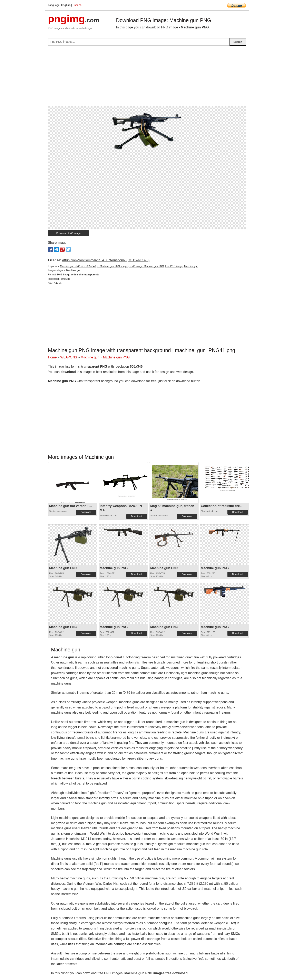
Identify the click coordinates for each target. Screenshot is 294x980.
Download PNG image (68, 233)
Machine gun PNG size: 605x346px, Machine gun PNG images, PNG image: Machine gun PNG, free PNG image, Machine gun (129, 266)
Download (86, 512)
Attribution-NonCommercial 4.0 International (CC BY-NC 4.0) (106, 260)
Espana (77, 5)
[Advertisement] (147, 77)
